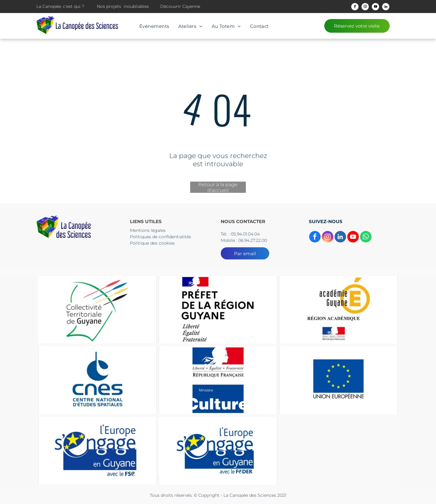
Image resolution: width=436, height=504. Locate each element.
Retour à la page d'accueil (218, 187)
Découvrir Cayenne (180, 6)
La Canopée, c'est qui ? (60, 6)
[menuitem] (154, 26)
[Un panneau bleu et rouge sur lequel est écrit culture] (218, 380)
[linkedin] (386, 7)
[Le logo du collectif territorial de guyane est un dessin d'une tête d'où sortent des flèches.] (97, 310)
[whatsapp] (366, 237)
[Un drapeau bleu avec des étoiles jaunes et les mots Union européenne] (339, 380)
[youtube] (375, 7)
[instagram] (365, 7)
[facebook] (355, 7)
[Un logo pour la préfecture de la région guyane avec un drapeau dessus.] (218, 310)
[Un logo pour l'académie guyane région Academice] (339, 310)
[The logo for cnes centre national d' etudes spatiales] (97, 380)
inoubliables (136, 6)
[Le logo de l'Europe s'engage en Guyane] (97, 451)
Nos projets (109, 6)
